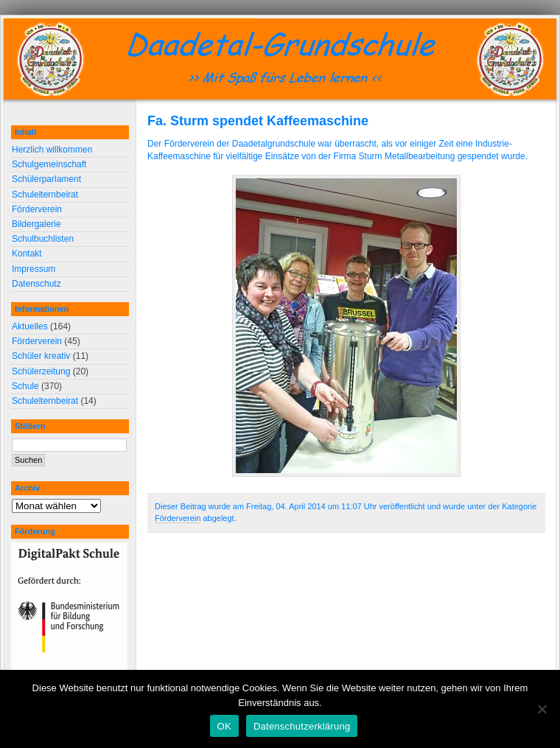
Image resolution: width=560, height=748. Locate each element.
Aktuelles (30, 326)
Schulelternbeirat (45, 195)
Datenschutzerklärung (302, 726)
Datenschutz (36, 284)
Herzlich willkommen (52, 150)
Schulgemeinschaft (49, 164)
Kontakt (27, 254)
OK (224, 726)
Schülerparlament (46, 179)
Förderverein (178, 518)
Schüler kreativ (41, 356)
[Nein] (542, 709)
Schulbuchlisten (43, 239)
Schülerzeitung (41, 371)
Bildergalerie (36, 224)
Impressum (34, 269)
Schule (25, 386)
